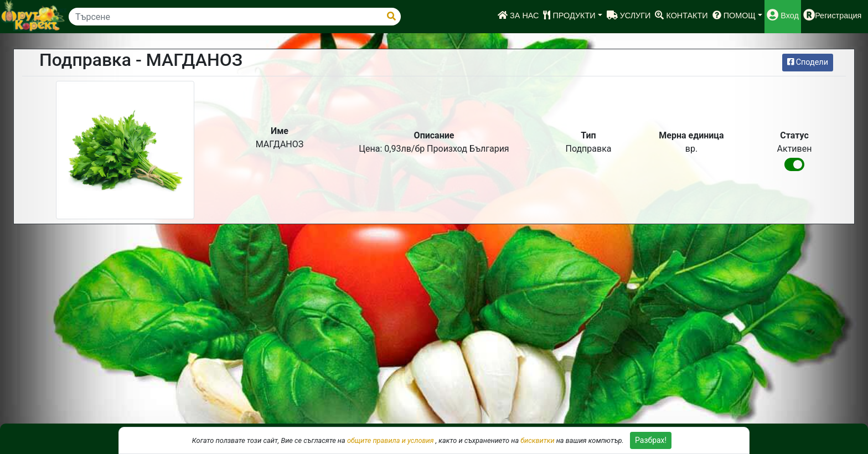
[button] (572, 17)
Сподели (808, 62)
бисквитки (537, 440)
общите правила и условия (391, 440)
